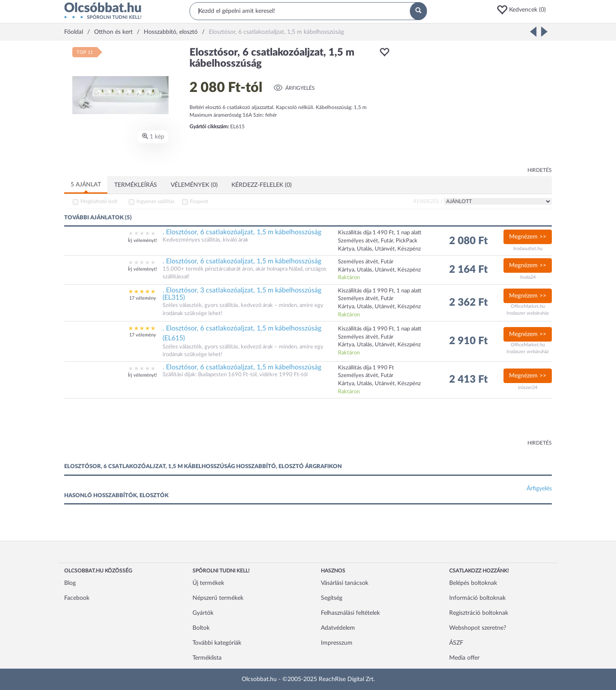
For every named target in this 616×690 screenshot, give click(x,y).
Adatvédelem (338, 628)
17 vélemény (143, 298)
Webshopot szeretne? (478, 628)
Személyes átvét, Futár (366, 337)
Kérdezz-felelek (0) (262, 185)
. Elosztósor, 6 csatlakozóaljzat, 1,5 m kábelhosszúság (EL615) (242, 333)
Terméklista (207, 658)
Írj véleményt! (142, 240)
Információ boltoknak (477, 598)
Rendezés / (428, 201)
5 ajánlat (86, 185)
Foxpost (199, 201)
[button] (524, 10)
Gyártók (203, 613)
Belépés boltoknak (473, 583)
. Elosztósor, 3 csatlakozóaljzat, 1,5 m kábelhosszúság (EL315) (242, 294)
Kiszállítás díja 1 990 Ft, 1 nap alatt (380, 329)
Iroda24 (528, 277)
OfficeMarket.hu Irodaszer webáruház (528, 310)
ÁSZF (456, 643)
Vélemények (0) (194, 185)
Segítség (332, 598)
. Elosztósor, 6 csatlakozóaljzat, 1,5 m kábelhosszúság (242, 232)
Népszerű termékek (218, 598)
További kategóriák (217, 643)
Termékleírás (136, 185)
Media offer (464, 658)
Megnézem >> (528, 237)
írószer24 (528, 388)
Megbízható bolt (99, 201)
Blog (70, 583)
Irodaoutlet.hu (528, 249)
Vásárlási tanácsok (345, 583)
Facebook (77, 598)
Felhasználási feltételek (350, 613)
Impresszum (337, 643)
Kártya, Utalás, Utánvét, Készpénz (379, 345)
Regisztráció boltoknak (479, 613)
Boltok (201, 628)
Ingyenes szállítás (155, 201)
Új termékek (208, 583)
